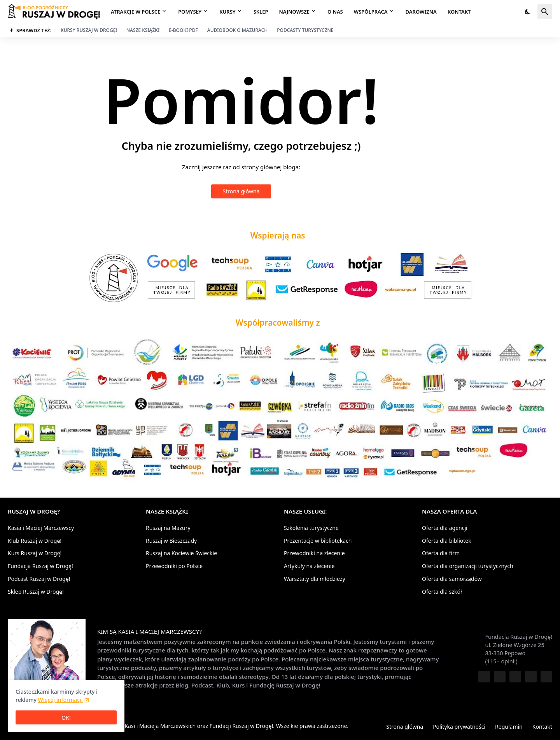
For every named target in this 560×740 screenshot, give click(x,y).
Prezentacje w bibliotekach (318, 541)
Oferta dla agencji (445, 528)
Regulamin (509, 727)
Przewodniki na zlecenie (314, 553)
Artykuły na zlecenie (309, 566)
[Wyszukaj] (545, 12)
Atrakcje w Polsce (136, 12)
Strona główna (241, 191)
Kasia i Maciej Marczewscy (41, 528)
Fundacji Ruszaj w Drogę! (241, 726)
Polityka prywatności (459, 727)
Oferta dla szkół (442, 592)
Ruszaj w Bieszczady (171, 541)
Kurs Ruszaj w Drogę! (35, 553)
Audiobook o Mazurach (237, 30)
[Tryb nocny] (528, 12)
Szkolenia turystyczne (311, 528)
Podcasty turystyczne (305, 30)
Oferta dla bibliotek (447, 541)
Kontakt (459, 12)
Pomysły (190, 12)
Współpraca (371, 12)
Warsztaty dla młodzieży (315, 579)
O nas (335, 12)
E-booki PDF (183, 30)
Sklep (261, 12)
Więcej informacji (60, 700)
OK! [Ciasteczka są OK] (66, 718)
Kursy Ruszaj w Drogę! (89, 30)
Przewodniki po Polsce (174, 566)
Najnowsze (294, 12)
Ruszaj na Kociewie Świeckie (181, 553)
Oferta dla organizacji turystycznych (468, 566)
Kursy (227, 12)
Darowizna (421, 12)
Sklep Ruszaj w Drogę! (36, 592)
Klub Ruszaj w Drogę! (35, 541)
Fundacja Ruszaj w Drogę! (40, 566)
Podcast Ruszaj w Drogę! (39, 579)
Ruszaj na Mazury (168, 528)
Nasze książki (143, 30)
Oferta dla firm (441, 553)
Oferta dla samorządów (452, 579)
